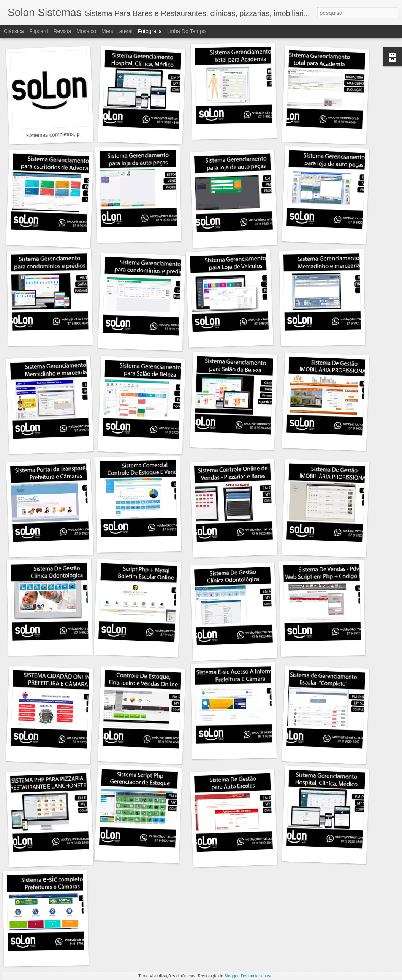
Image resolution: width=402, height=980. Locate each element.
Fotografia (150, 31)
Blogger (231, 976)
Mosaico (86, 31)
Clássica (14, 31)
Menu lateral (117, 31)
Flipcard (39, 31)
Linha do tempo (187, 31)
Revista (62, 31)
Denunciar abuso (257, 976)
